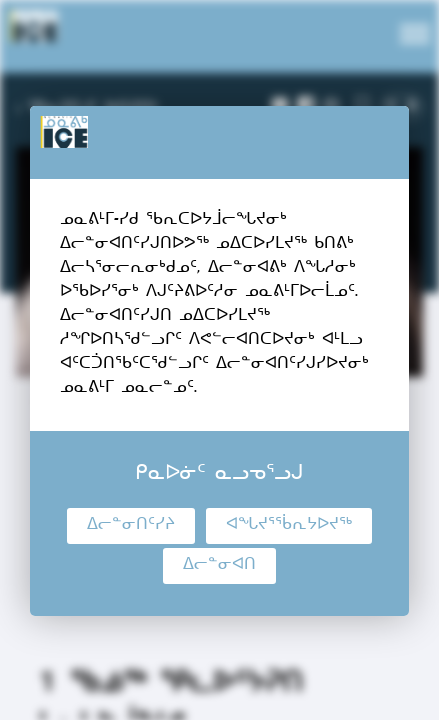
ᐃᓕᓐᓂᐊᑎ (219, 566)
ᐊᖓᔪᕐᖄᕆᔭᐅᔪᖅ (289, 526)
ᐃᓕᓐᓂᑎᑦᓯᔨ (131, 526)
